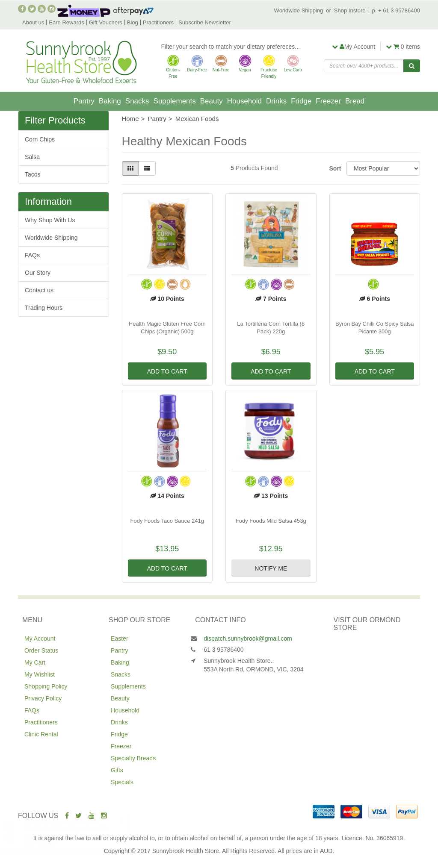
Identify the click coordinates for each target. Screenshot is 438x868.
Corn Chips (40, 139)
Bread (355, 101)
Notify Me (271, 568)
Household (244, 101)
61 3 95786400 (223, 650)
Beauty (212, 101)
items (403, 47)
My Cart (35, 662)
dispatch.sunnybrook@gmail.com (248, 638)
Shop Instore (350, 10)
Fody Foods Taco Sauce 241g (167, 521)
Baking (110, 101)
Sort (335, 168)
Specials (122, 782)
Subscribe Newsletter (205, 22)
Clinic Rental (41, 734)
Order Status (41, 650)
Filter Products (55, 121)
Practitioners (158, 22)
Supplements (175, 101)
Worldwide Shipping (299, 10)
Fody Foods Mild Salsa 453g (271, 521)
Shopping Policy (46, 686)
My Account (40, 638)
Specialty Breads (133, 758)
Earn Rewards (66, 22)
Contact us (39, 290)
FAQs (32, 255)
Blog (133, 22)
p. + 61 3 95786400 (396, 10)
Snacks (137, 101)
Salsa (32, 157)
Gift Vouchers (106, 22)
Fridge (301, 101)
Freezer (328, 101)
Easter (119, 638)
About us (33, 22)
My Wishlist (40, 674)
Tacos (33, 174)
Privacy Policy (43, 698)
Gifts (117, 770)
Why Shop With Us (50, 220)
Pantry (84, 101)
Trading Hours (44, 308)
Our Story (38, 273)
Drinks (276, 101)
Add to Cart (167, 371)
